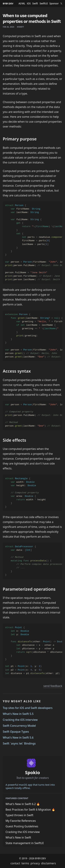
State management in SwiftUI (25, 843)
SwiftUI (44, 3)
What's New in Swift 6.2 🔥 (23, 804)
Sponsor (54, 3)
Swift (35, 3)
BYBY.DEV (8, 3)
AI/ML (22, 3)
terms (25, 863)
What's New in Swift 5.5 (18, 714)
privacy (35, 863)
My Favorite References (21, 821)
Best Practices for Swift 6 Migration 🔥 (30, 810)
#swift (20, 27)
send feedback (53, 686)
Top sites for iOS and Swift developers (28, 708)
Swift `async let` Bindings (19, 743)
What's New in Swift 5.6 (18, 738)
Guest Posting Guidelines (22, 826)
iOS (29, 3)
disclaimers (49, 863)
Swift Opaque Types (16, 732)
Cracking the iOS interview (20, 720)
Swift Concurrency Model (19, 726)
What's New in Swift (18, 837)
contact (15, 863)
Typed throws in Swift (19, 815)
